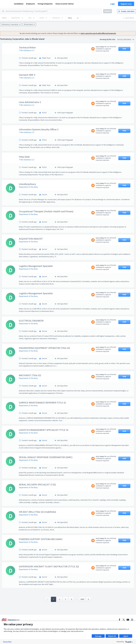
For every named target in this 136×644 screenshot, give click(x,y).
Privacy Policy (7, 642)
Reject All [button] (112, 636)
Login (113, 4)
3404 (82, 599)
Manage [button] (98, 636)
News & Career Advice (65, 4)
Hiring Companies (45, 4)
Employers (31, 4)
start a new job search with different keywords (98, 33)
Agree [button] (126, 636)
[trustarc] (129, 642)
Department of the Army (28, 187)
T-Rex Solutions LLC (27, 50)
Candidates (19, 4)
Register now (126, 4)
